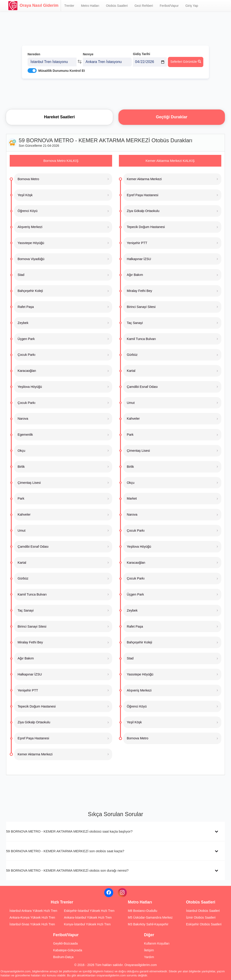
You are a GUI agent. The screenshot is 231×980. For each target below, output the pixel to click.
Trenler (69, 6)
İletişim (149, 950)
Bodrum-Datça (63, 957)
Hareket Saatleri (59, 117)
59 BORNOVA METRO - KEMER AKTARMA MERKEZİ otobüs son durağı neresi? (67, 870)
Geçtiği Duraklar (172, 117)
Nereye (88, 54)
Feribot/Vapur (169, 6)
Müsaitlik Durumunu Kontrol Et (62, 70)
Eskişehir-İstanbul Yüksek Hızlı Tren (89, 911)
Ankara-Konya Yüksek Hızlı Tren (32, 917)
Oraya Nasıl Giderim (33, 6)
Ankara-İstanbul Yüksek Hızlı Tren (88, 917)
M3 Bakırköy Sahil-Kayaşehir (148, 924)
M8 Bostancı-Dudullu (143, 911)
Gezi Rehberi (144, 6)
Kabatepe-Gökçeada (68, 950)
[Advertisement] (115, 94)
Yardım (149, 957)
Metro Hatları (90, 6)
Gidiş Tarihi (141, 54)
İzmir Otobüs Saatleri (201, 917)
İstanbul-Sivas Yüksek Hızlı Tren (32, 924)
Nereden (34, 54)
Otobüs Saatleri (117, 6)
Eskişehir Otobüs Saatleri (204, 924)
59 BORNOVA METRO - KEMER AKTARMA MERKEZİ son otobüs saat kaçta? (65, 851)
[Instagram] (122, 893)
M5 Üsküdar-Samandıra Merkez (150, 917)
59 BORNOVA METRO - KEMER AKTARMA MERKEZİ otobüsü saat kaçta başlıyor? (69, 831)
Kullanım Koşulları (157, 943)
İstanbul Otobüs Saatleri (203, 911)
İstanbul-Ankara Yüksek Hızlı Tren (33, 911)
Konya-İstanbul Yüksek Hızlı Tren (87, 924)
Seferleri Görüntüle (186, 61)
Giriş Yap (192, 6)
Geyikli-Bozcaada (66, 943)
